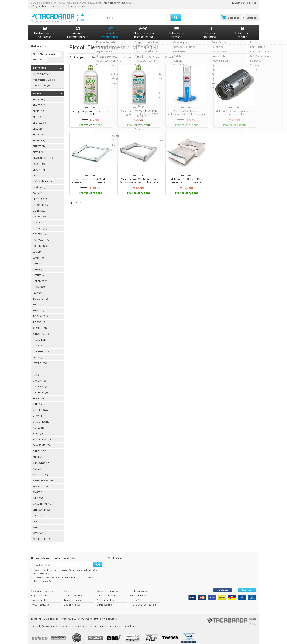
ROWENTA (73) (40, 471)
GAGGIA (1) (39, 249)
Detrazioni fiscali (72, 601)
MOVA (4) (38, 413)
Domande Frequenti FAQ (73, 6)
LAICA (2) (37, 354)
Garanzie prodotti (106, 592)
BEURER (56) (39, 137)
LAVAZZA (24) (40, 360)
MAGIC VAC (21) (41, 383)
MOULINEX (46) (40, 407)
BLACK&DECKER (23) (43, 155)
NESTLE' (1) (38, 424)
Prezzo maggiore (148, 54)
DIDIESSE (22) (39, 207)
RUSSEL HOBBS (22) (43, 477)
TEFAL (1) (37, 512)
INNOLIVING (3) (41, 313)
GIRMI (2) (37, 266)
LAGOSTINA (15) (41, 348)
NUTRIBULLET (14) (42, 436)
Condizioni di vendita (42, 587)
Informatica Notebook (209, 29)
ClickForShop (116, 555)
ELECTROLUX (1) (41, 231)
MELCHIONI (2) (40, 389)
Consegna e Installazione (110, 587)
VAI (98, 561)
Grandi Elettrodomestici (78, 29)
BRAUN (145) (39, 166)
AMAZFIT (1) (39, 102)
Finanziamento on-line (141, 592)
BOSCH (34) (39, 161)
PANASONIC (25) (41, 442)
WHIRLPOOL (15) (41, 536)
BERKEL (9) (38, 131)
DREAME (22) (39, 213)
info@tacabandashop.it (44, 6)
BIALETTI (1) (39, 143)
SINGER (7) (38, 489)
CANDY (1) (38, 190)
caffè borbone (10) (42, 178)
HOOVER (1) (39, 284)
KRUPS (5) (38, 342)
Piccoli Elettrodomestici (111, 29)
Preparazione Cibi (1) (44, 76)
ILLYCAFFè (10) (40, 295)
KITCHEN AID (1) (41, 336)
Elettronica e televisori (177, 29)
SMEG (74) (38, 495)
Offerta (170, 54)
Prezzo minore (122, 54)
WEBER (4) (38, 530)
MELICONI (38, 56)
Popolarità (99, 54)
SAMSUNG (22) (40, 483)
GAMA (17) (38, 254)
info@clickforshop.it (114, 3)
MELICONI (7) (40, 395)
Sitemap (104, 623)
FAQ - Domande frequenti (143, 601)
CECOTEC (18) (40, 196)
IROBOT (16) (39, 319)
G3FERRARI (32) (40, 243)
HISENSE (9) (38, 272)
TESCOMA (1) (39, 518)
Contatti (68, 587)
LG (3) (36, 372)
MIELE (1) (37, 401)
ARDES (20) (38, 108)
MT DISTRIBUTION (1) (44, 419)
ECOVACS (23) (40, 225)
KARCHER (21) (40, 325)
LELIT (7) (37, 366)
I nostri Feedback (40, 601)
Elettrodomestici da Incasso (45, 29)
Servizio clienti (38, 597)
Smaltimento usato (139, 587)
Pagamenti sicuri (39, 592)
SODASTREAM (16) (42, 501)
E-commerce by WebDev (123, 623)
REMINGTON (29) (41, 460)
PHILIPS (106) (39, 448)
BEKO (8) (37, 125)
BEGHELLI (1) (39, 120)
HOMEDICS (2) (40, 278)
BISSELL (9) (38, 149)
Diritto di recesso (73, 592)
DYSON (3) (38, 219)
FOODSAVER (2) (41, 237)
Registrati (249, 3)
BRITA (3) (37, 172)
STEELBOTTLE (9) (41, 506)
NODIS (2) (38, 430)
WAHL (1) (37, 524)
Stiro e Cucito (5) (41, 82)
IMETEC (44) (39, 301)
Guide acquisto (105, 601)
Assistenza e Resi (106, 597)
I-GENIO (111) (40, 290)
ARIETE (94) (38, 114)
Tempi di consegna (74, 597)
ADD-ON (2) (39, 96)
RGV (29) (37, 465)
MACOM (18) (39, 378)
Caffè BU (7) (39, 184)
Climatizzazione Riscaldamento (144, 32)
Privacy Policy (48, 577)
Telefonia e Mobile (242, 29)
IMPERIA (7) (38, 307)
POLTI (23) (38, 454)
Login (236, 3)
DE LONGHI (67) (41, 202)
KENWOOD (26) (41, 331)
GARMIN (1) (39, 260)
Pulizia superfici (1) (42, 71)
